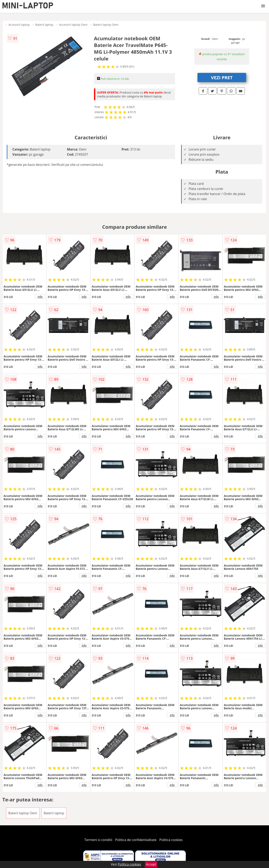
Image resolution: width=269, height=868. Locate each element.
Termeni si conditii (98, 840)
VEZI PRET (222, 77)
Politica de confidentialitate (136, 840)
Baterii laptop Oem (106, 25)
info (40, 297)
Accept (151, 864)
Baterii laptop (44, 25)
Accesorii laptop (19, 25)
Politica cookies (171, 840)
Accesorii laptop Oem (73, 25)
